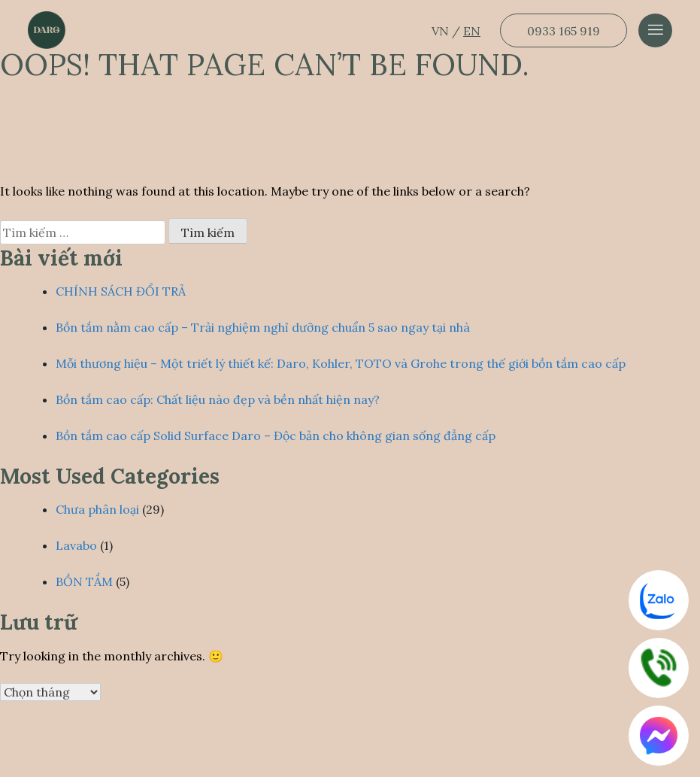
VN (442, 31)
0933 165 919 (564, 31)
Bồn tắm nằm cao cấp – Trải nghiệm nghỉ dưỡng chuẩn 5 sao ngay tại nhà (263, 327)
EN (472, 31)
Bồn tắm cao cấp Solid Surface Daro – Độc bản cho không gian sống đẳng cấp (276, 436)
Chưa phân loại (97, 509)
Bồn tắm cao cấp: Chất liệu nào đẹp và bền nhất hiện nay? (218, 399)
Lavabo (76, 545)
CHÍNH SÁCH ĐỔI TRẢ (121, 291)
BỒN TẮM (84, 581)
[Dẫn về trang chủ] (47, 30)
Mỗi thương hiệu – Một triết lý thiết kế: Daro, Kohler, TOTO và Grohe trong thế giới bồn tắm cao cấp (341, 363)
